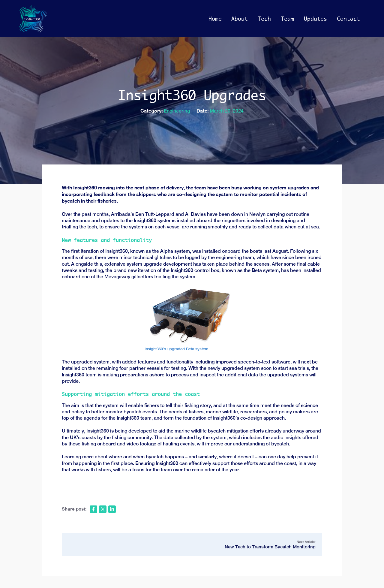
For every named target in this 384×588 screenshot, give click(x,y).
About (240, 19)
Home (215, 19)
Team (287, 19)
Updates (315, 19)
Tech (264, 19)
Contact (348, 19)
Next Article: (192, 545)
